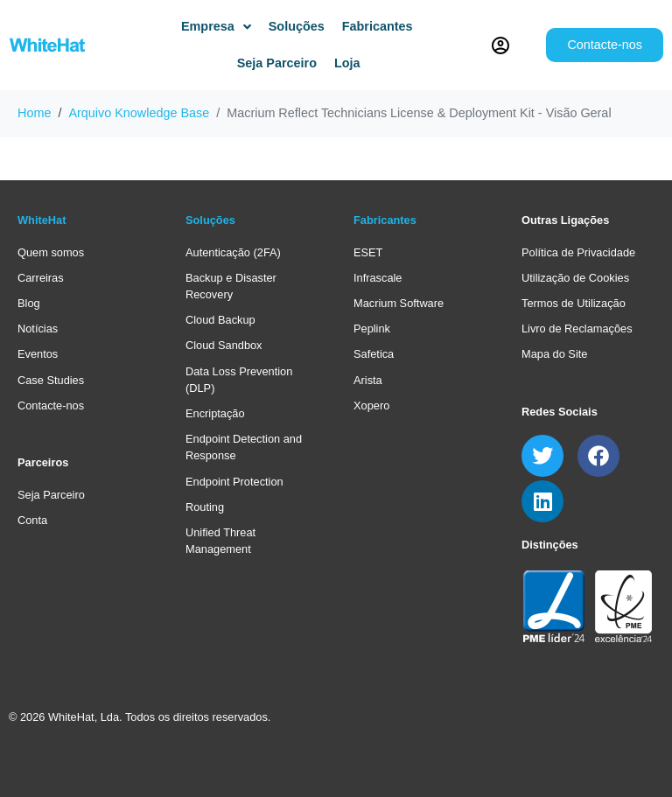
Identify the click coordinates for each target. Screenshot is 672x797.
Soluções (210, 220)
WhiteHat (42, 220)
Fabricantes (385, 220)
